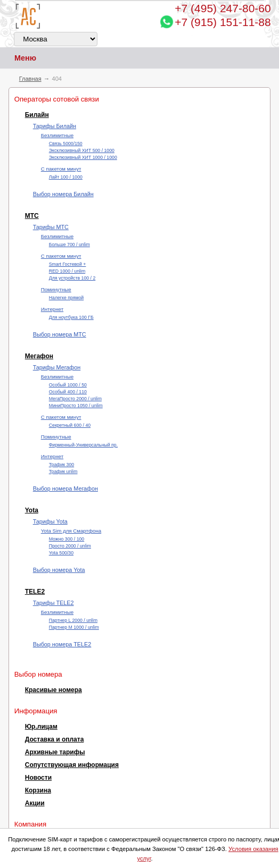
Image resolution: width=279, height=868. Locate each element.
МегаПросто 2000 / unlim (75, 399)
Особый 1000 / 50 (68, 385)
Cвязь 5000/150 (66, 144)
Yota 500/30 (61, 553)
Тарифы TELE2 (54, 603)
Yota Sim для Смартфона (71, 531)
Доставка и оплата (55, 739)
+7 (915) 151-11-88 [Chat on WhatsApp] (223, 22)
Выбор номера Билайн (63, 194)
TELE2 (35, 592)
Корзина (38, 790)
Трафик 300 (61, 465)
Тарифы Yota (50, 521)
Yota (32, 510)
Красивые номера (54, 690)
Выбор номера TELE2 (62, 644)
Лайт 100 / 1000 (66, 177)
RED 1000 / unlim (67, 271)
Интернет (52, 309)
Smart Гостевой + (68, 264)
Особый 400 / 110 (68, 392)
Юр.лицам (41, 727)
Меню (18, 58)
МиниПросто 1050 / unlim (76, 406)
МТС (32, 216)
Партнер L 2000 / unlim (73, 620)
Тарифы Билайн (55, 126)
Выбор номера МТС (60, 334)
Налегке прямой (66, 298)
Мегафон (39, 356)
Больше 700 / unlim (69, 245)
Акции (35, 803)
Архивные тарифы (55, 752)
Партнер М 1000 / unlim (74, 627)
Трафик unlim (63, 471)
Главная (30, 79)
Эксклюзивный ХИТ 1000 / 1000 (83, 157)
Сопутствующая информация (72, 765)
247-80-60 (223, 8)
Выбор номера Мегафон (65, 488)
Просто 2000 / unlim (70, 546)
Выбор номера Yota (59, 570)
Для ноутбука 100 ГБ (71, 317)
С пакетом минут (61, 169)
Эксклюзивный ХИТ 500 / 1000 (82, 150)
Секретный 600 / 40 (70, 425)
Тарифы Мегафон (57, 367)
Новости (38, 778)
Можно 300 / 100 (67, 539)
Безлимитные (57, 135)
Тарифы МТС (51, 227)
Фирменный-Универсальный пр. (83, 445)
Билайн (37, 115)
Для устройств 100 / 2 (72, 278)
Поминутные (56, 289)
